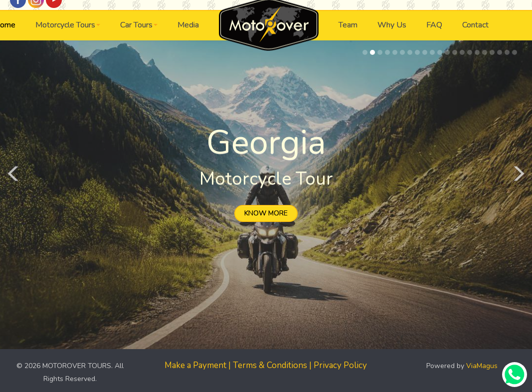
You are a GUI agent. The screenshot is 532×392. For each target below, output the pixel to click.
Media (188, 25)
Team (348, 25)
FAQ (434, 25)
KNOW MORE (266, 213)
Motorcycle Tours (68, 25)
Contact (475, 25)
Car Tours (139, 25)
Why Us (392, 25)
